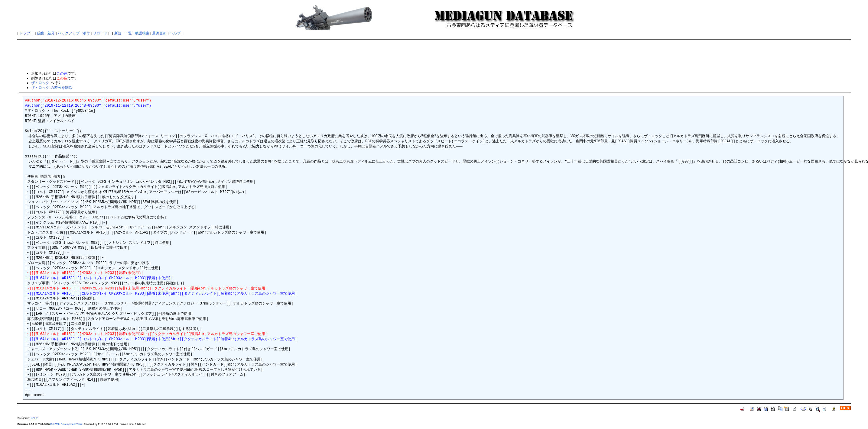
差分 (51, 33)
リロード (100, 33)
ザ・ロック (40, 83)
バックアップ (69, 33)
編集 (41, 33)
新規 (118, 33)
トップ (25, 33)
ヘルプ (175, 33)
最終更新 (159, 33)
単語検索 (142, 33)
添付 (86, 33)
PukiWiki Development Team (66, 424)
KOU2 (34, 418)
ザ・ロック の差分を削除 (52, 88)
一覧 (128, 33)
